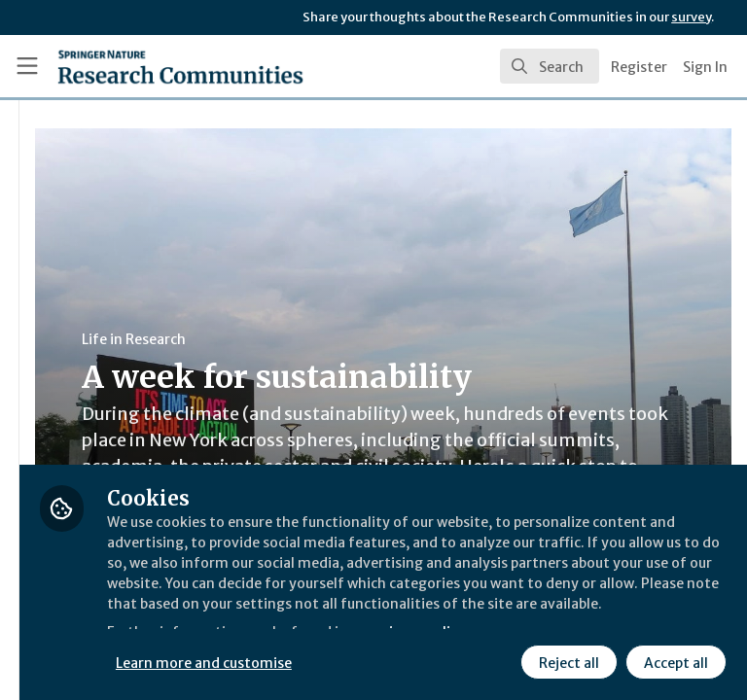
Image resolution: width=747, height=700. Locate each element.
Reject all (394, 660)
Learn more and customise (434, 617)
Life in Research (363, 339)
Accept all (501, 660)
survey (691, 17)
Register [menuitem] (639, 67)
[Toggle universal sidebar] (27, 66)
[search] (550, 66)
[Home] (138, 66)
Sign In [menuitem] (705, 67)
